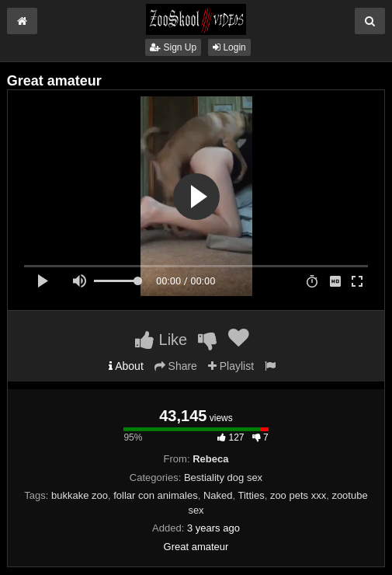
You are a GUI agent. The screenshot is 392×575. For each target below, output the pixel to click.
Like (161, 340)
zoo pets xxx (298, 495)
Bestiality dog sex (223, 477)
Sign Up (173, 47)
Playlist (231, 366)
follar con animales (155, 495)
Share (176, 366)
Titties (251, 495)
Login (229, 47)
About (126, 366)
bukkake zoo (80, 495)
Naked (218, 495)
